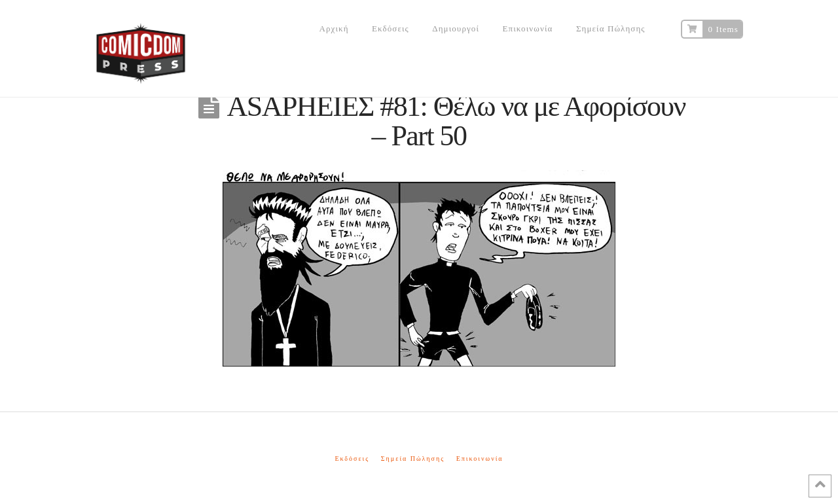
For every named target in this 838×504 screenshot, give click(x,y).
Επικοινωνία (480, 459)
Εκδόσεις (352, 459)
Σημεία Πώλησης (413, 459)
